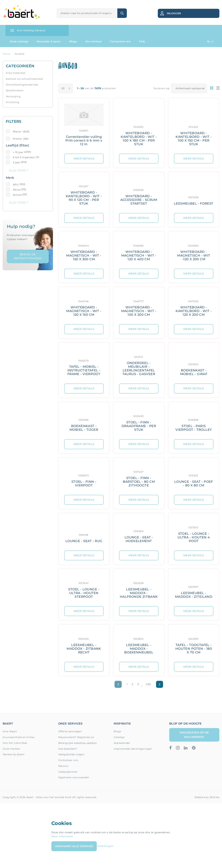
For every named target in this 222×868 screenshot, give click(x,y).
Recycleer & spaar (49, 41)
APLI (16, 185)
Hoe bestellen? (68, 749)
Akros (17, 190)
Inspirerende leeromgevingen (133, 749)
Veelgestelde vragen (71, 754)
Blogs (73, 41)
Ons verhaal (93, 41)
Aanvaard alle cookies (74, 846)
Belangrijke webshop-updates (77, 743)
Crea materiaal (16, 73)
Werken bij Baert (14, 754)
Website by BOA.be (207, 797)
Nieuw (21, 132)
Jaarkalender (122, 743)
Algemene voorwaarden (74, 777)
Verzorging (13, 96)
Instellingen (106, 846)
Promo (21, 139)
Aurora (17, 195)
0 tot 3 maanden (24, 157)
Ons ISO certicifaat (15, 743)
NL (210, 42)
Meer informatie (62, 836)
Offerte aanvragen (70, 731)
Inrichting (12, 102)
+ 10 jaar (18, 152)
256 (148, 684)
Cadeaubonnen (68, 772)
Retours (63, 766)
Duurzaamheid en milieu (19, 737)
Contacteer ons (120, 41)
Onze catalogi (19, 41)
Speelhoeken (15, 90)
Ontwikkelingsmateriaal (22, 85)
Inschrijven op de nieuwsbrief (194, 735)
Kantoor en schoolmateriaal (24, 79)
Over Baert (10, 731)
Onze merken (11, 749)
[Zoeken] (87, 13)
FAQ (142, 41)
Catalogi (119, 737)
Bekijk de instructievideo (28, 256)
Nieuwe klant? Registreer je (76, 737)
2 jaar (16, 162)
